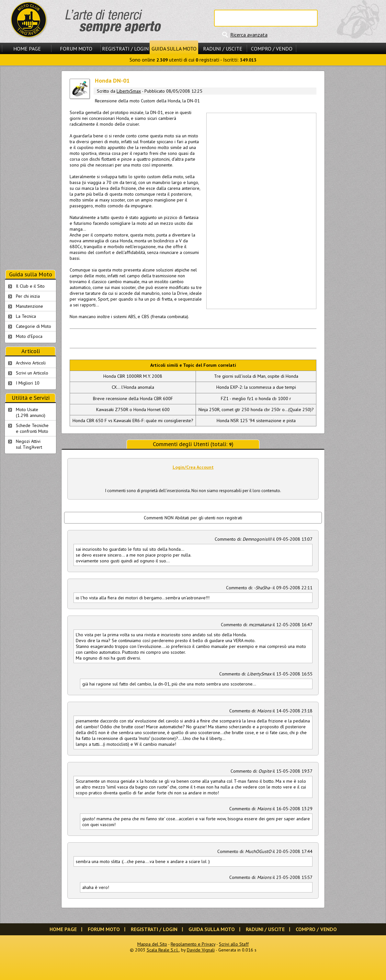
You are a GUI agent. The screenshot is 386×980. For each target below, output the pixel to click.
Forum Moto (76, 49)
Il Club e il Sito (30, 286)
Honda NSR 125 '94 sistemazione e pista (256, 421)
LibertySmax (129, 91)
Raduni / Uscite (223, 49)
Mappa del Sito (152, 944)
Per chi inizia (28, 296)
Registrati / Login (125, 49)
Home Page (27, 49)
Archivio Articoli (31, 363)
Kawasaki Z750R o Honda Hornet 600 (133, 409)
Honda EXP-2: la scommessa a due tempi (256, 387)
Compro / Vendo (272, 49)
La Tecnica (26, 316)
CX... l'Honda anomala (133, 387)
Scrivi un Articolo (32, 373)
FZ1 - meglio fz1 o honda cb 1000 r (256, 398)
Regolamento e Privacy (193, 944)
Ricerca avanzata (249, 35)
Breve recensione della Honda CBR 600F (133, 398)
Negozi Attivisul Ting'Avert (29, 444)
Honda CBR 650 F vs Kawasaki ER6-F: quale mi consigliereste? (133, 421)
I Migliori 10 (28, 383)
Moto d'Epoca (29, 336)
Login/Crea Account (193, 467)
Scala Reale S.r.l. (163, 950)
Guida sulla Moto (174, 49)
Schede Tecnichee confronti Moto (32, 428)
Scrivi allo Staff (234, 944)
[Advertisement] (228, 210)
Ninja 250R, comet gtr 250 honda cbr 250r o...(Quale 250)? (256, 409)
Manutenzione (29, 306)
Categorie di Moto (34, 326)
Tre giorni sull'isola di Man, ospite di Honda (256, 376)
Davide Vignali (201, 950)
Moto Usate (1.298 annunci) (31, 412)
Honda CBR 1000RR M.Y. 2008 (133, 376)
